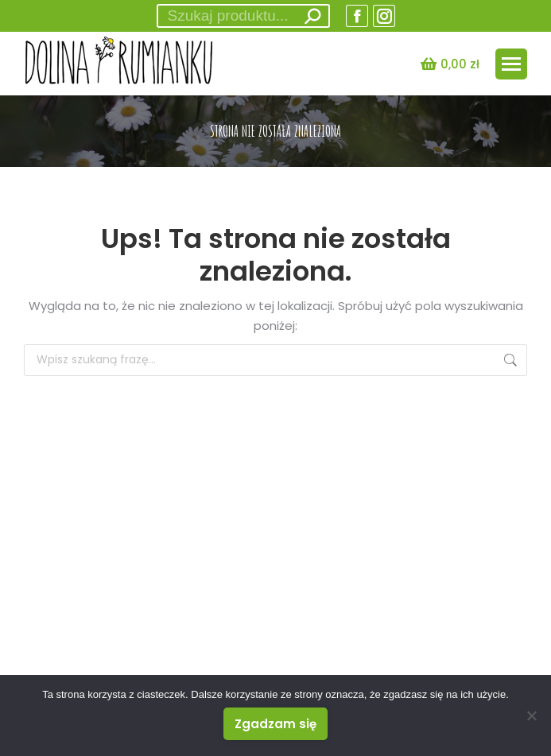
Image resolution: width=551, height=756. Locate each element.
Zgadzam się (275, 724)
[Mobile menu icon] (511, 64)
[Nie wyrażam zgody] (531, 715)
